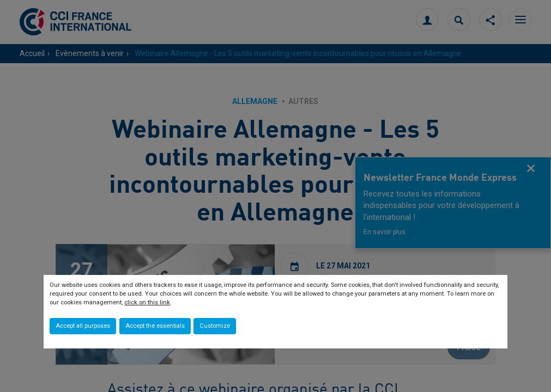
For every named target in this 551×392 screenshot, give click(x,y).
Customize (215, 326)
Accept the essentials (155, 326)
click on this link (147, 302)
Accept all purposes (83, 326)
